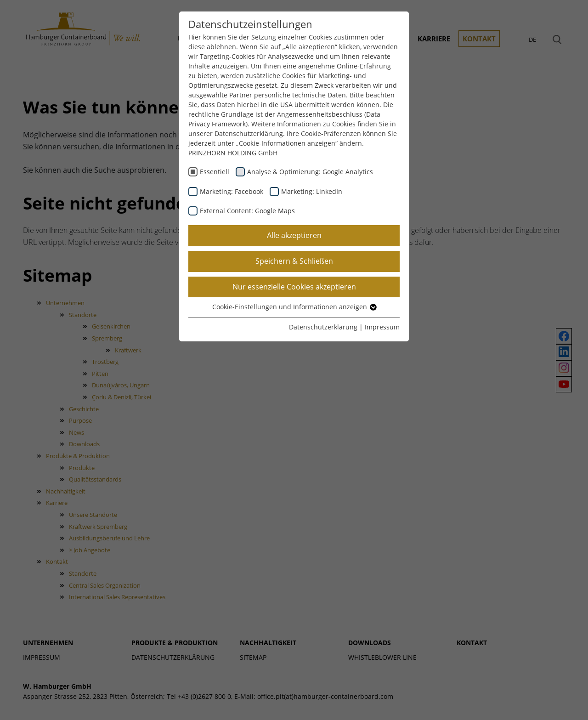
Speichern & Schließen (294, 261)
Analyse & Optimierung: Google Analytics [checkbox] (310, 172)
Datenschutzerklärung (323, 327)
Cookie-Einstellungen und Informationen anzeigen (294, 307)
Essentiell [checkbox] (215, 172)
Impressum (382, 327)
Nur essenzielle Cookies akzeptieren (294, 287)
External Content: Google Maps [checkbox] (247, 211)
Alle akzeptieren (294, 235)
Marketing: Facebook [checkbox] (232, 191)
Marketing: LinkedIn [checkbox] (312, 191)
